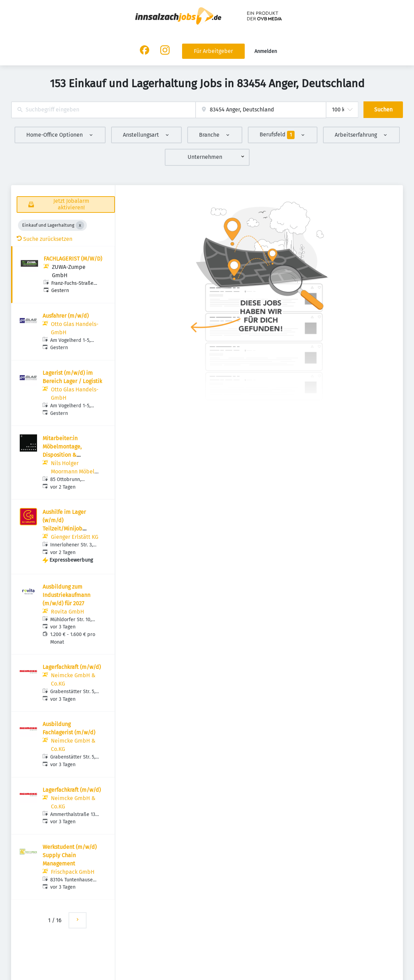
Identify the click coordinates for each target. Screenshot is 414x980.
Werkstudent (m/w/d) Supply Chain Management (70, 855)
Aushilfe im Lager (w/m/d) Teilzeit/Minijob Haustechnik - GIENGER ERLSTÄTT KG (72, 529)
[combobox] (103, 110)
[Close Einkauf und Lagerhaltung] (80, 225)
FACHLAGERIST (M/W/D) (73, 259)
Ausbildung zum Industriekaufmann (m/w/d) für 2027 (66, 595)
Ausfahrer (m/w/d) (66, 316)
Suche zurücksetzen (44, 239)
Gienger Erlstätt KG (75, 537)
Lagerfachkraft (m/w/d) (72, 667)
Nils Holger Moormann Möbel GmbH (73, 471)
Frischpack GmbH (73, 872)
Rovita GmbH (67, 612)
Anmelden (266, 51)
